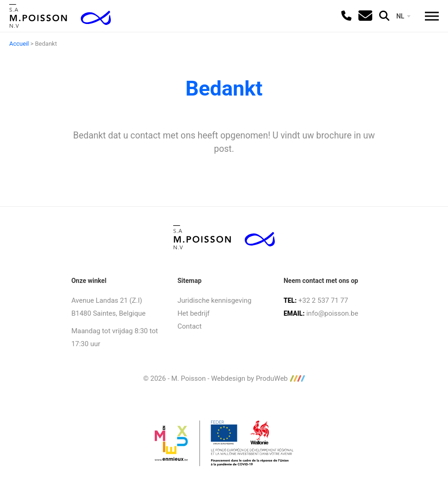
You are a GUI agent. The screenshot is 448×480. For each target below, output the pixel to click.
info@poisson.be (332, 313)
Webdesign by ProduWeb (258, 379)
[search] (384, 16)
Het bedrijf (194, 313)
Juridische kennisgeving (214, 300)
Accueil (19, 44)
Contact (189, 326)
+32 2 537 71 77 (323, 300)
